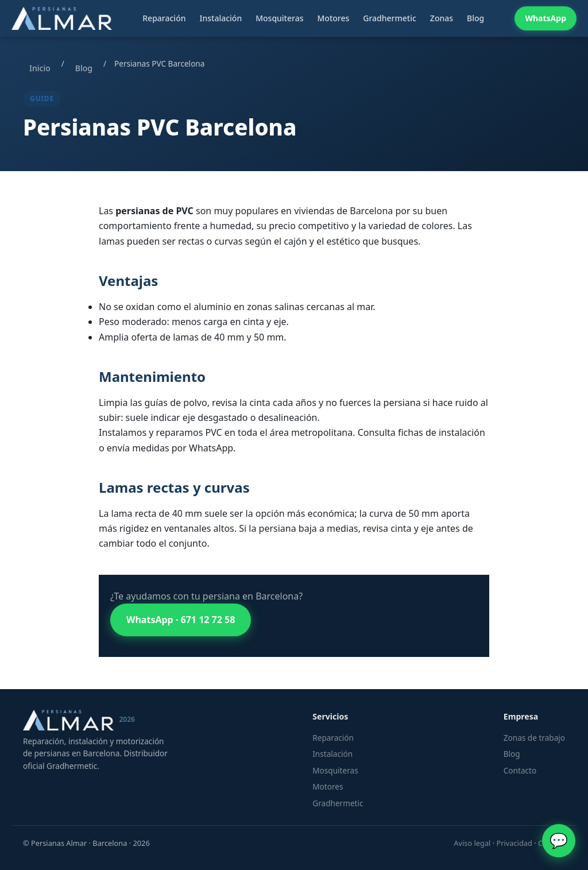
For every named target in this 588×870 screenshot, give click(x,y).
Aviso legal (472, 843)
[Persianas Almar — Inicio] (62, 18)
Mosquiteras (279, 18)
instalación (462, 432)
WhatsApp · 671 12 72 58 (181, 620)
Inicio (40, 68)
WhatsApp (546, 18)
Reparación (164, 18)
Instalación (220, 18)
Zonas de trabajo (534, 738)
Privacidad (514, 843)
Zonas (442, 18)
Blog (475, 18)
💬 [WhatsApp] (559, 840)
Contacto (520, 770)
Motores (333, 18)
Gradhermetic (390, 18)
